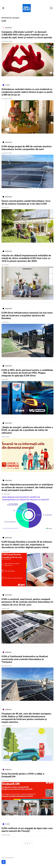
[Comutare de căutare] (51, 8)
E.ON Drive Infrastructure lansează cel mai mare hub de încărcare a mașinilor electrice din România (27, 316)
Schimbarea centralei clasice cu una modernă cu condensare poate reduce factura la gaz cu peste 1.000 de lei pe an (27, 92)
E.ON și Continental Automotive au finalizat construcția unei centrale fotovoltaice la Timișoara (25, 659)
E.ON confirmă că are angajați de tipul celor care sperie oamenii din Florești (27, 830)
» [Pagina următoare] (30, 843)
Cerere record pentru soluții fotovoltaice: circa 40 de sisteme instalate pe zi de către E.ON (26, 202)
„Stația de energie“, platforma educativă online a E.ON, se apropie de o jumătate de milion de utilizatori (27, 430)
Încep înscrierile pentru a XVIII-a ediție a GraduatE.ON (23, 775)
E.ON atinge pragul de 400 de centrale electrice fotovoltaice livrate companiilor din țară (27, 148)
